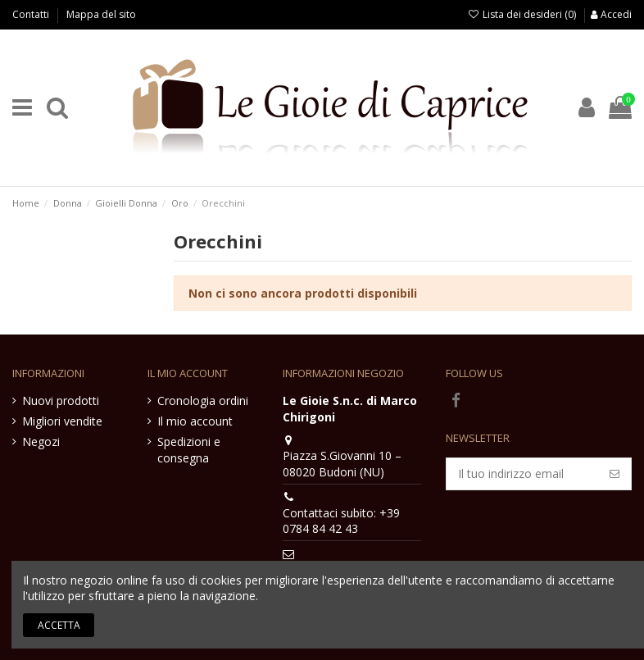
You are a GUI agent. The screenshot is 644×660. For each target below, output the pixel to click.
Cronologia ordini (203, 401)
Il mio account (195, 421)
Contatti (32, 14)
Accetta (59, 625)
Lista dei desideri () (523, 14)
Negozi (41, 442)
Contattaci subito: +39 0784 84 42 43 (341, 521)
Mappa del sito (101, 14)
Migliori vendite (62, 421)
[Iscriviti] (615, 474)
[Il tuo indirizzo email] (522, 474)
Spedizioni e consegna (189, 450)
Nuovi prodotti (61, 401)
